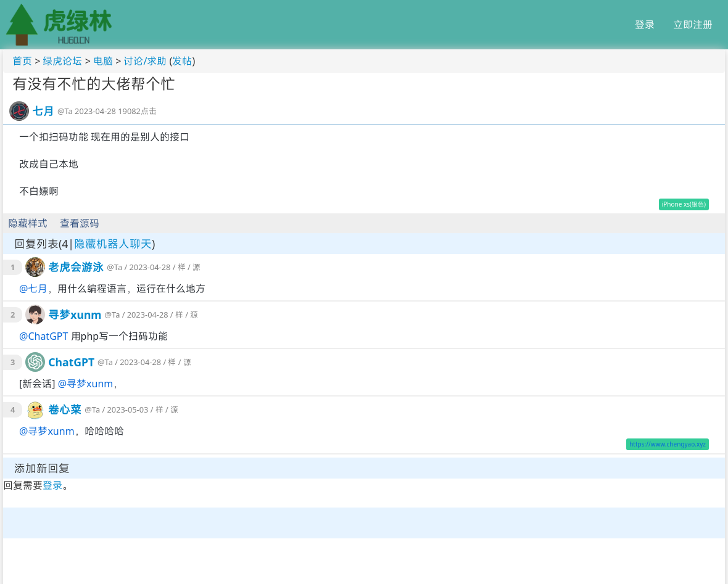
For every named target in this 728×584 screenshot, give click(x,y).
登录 (645, 25)
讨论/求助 (145, 61)
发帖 (182, 61)
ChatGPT (48, 336)
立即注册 (693, 25)
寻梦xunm (75, 315)
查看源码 (80, 223)
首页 (22, 61)
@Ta (65, 111)
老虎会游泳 (76, 267)
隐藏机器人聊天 (113, 244)
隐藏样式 (28, 223)
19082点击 (137, 111)
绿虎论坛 (62, 61)
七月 (43, 111)
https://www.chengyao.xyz (668, 444)
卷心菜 (65, 409)
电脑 (103, 61)
